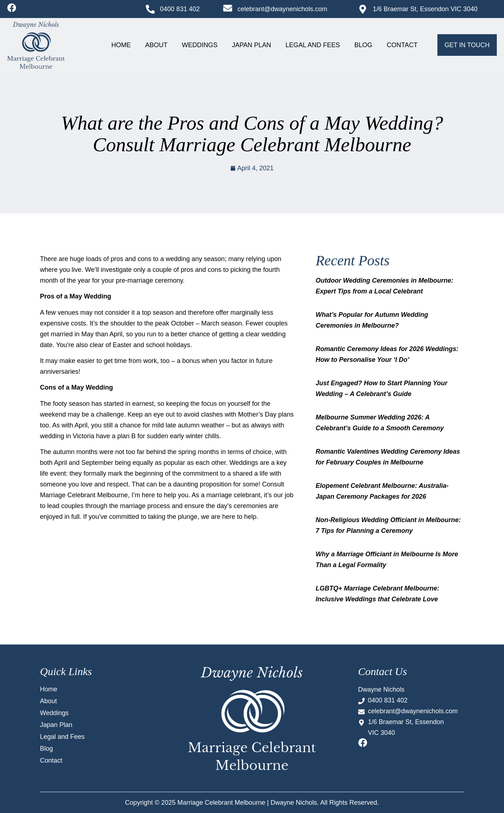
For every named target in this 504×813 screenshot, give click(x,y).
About (156, 45)
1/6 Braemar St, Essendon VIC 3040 (425, 9)
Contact (402, 45)
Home (121, 45)
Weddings (200, 45)
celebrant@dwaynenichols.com (282, 9)
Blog (363, 45)
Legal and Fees (313, 45)
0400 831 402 (180, 9)
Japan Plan (251, 45)
